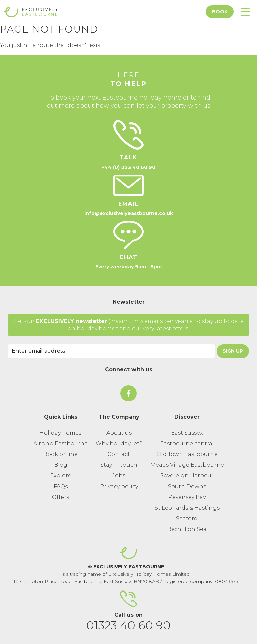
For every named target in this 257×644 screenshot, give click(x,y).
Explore (61, 476)
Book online (60, 454)
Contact (119, 454)
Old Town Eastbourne (187, 454)
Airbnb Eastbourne (61, 443)
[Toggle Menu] (245, 12)
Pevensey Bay (187, 497)
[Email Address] (111, 351)
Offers (60, 497)
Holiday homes (60, 433)
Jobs (119, 476)
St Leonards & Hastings (187, 508)
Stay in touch (119, 465)
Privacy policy (119, 486)
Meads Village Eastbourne (187, 465)
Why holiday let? (119, 443)
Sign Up (233, 351)
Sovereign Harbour (187, 476)
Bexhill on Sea (187, 529)
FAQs (61, 486)
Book (220, 12)
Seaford (187, 519)
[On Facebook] (128, 393)
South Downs (187, 486)
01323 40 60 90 (128, 625)
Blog (61, 465)
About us (119, 433)
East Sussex (187, 433)
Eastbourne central (187, 443)
